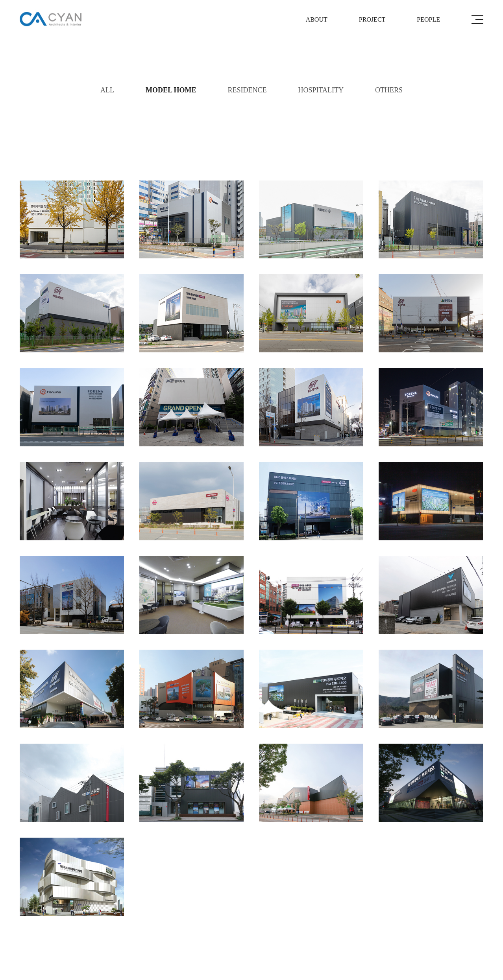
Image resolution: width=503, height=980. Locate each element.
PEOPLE (428, 19)
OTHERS (389, 90)
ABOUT (317, 19)
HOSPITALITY (321, 90)
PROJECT (372, 19)
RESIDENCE (247, 90)
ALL (107, 90)
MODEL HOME (171, 90)
